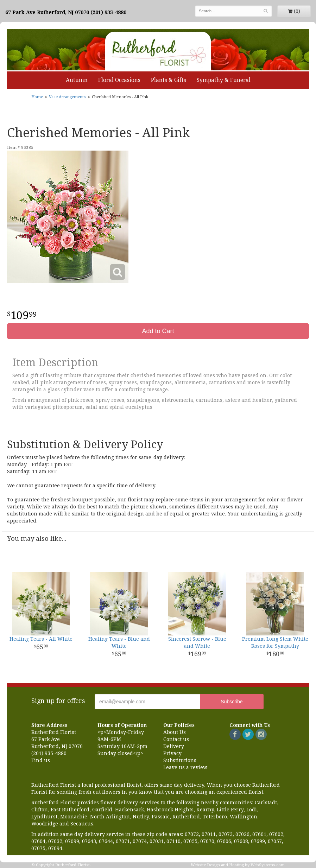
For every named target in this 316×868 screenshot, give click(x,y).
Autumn (77, 80)
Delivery (174, 746)
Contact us (176, 739)
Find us (41, 760)
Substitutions (180, 760)
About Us (175, 732)
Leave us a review (185, 767)
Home (37, 97)
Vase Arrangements (67, 97)
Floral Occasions (119, 80)
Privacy (172, 753)
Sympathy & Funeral (224, 80)
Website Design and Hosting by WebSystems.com (238, 865)
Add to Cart (158, 331)
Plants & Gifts (169, 80)
